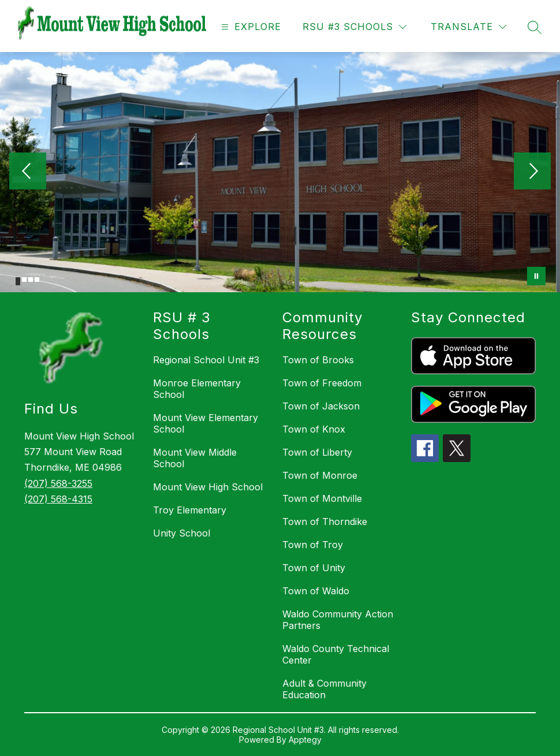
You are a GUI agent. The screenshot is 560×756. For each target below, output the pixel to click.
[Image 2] (24, 280)
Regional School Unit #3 (206, 360)
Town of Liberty (317, 452)
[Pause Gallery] (536, 276)
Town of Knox (314, 429)
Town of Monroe (320, 475)
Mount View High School (208, 487)
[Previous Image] (28, 172)
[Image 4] (37, 280)
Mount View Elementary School (206, 423)
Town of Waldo (316, 591)
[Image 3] (31, 280)
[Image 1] (18, 281)
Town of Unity (314, 568)
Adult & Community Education (324, 689)
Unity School (182, 533)
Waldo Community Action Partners (338, 620)
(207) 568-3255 (58, 483)
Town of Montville (322, 498)
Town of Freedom (322, 383)
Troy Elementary (190, 510)
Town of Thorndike (325, 522)
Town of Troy (313, 545)
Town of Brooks (318, 360)
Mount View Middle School (195, 458)
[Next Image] (532, 172)
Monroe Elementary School (197, 389)
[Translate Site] (468, 27)
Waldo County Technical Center (336, 654)
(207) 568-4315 (58, 499)
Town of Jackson (321, 406)
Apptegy (305, 740)
